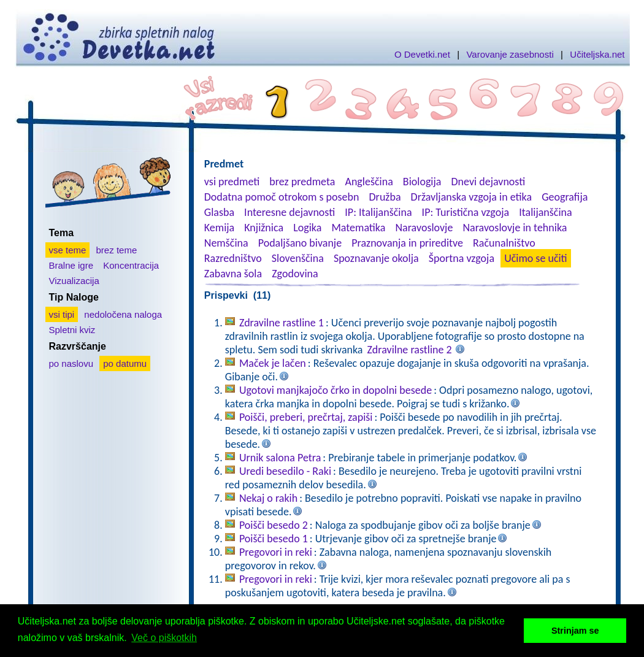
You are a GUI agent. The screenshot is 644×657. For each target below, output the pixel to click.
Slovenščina (298, 258)
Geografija (565, 197)
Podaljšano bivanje (300, 243)
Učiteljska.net (597, 54)
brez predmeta (302, 182)
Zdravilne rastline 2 (410, 350)
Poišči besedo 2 (274, 525)
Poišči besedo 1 (274, 539)
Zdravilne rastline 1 (282, 323)
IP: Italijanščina (378, 212)
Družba (385, 197)
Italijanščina (545, 212)
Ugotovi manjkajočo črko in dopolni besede (335, 390)
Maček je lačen (273, 363)
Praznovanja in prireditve (407, 243)
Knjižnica (264, 228)
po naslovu (71, 363)
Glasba (219, 212)
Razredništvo (233, 258)
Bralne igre (71, 265)
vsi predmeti (232, 182)
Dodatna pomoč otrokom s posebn (282, 197)
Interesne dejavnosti (289, 212)
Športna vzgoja (462, 258)
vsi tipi (62, 314)
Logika (307, 228)
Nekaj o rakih (268, 498)
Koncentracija (131, 265)
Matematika (358, 228)
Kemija (219, 228)
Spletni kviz (72, 330)
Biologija (422, 182)
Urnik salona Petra (280, 458)
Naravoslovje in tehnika (515, 228)
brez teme (117, 250)
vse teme (68, 250)
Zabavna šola (233, 274)
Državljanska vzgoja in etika (471, 197)
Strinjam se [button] (575, 631)
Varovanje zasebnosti (510, 54)
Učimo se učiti (536, 258)
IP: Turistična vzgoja (466, 212)
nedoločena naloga (123, 314)
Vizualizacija (74, 281)
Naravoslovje (424, 228)
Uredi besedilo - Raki (285, 471)
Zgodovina (295, 274)
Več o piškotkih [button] (164, 638)
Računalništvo (504, 243)
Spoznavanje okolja (376, 258)
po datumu (125, 363)
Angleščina (369, 182)
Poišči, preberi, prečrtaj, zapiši (306, 417)
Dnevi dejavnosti (489, 182)
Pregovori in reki (276, 552)
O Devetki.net (422, 54)
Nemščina (226, 243)
